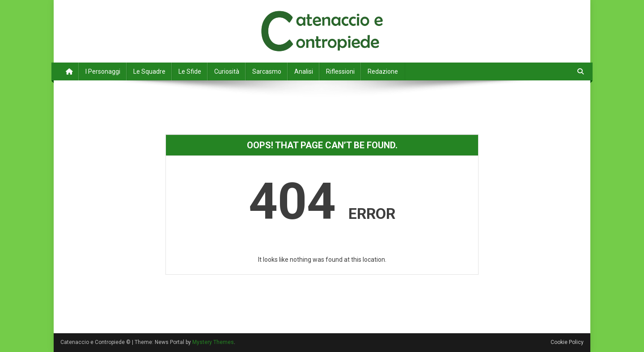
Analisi (304, 71)
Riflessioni (340, 71)
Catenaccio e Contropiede (144, 18)
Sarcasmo (267, 71)
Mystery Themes (213, 342)
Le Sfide (190, 71)
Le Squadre (149, 71)
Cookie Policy (567, 342)
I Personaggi (103, 71)
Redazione (383, 71)
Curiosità (227, 71)
